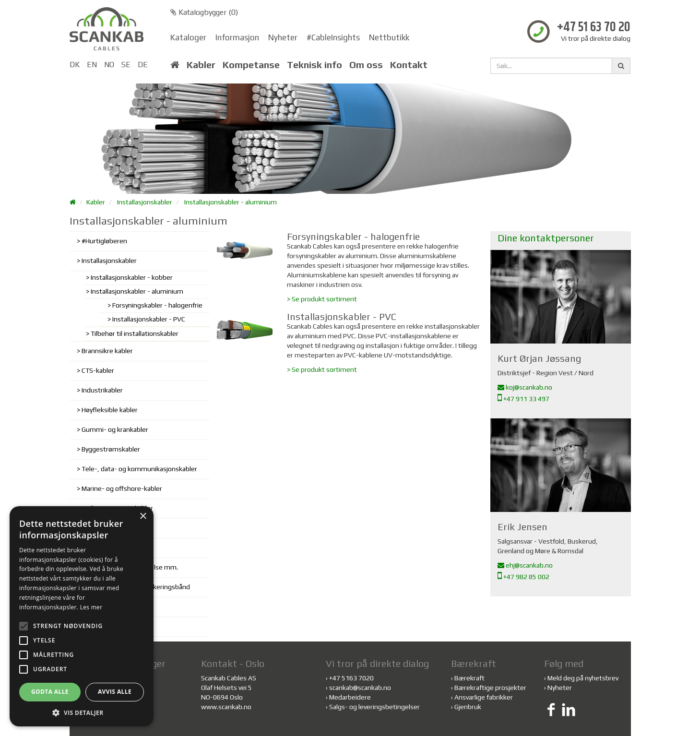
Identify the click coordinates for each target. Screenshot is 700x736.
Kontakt (409, 65)
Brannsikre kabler (107, 351)
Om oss (366, 65)
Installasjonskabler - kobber (132, 277)
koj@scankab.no (525, 387)
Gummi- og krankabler (115, 429)
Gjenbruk (468, 707)
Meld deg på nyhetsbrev (583, 678)
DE (143, 65)
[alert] (82, 616)
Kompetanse (251, 65)
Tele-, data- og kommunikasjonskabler (139, 469)
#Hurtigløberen (104, 241)
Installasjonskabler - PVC (149, 319)
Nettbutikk (389, 37)
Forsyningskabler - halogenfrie (157, 305)
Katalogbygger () (204, 12)
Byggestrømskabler (111, 449)
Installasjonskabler (145, 202)
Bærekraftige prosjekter (490, 688)
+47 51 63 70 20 (594, 28)
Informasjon (237, 37)
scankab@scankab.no (360, 688)
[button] (82, 712)
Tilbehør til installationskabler (135, 333)
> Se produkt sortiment (322, 299)
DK (75, 65)
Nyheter (283, 37)
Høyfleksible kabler (110, 410)
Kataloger (188, 37)
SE (126, 65)
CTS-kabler (98, 370)
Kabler (201, 65)
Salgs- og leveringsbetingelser (374, 707)
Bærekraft (469, 678)
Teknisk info (314, 65)
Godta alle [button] (50, 692)
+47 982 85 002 (523, 577)
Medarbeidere (350, 697)
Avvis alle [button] (115, 692)
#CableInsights (333, 37)
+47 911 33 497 (523, 399)
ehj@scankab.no (525, 565)
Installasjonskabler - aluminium (231, 202)
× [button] (143, 516)
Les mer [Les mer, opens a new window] (91, 607)
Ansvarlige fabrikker (484, 697)
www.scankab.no (226, 707)
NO (109, 65)
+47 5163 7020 (351, 678)
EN (92, 65)
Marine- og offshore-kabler (122, 488)
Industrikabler (102, 390)
